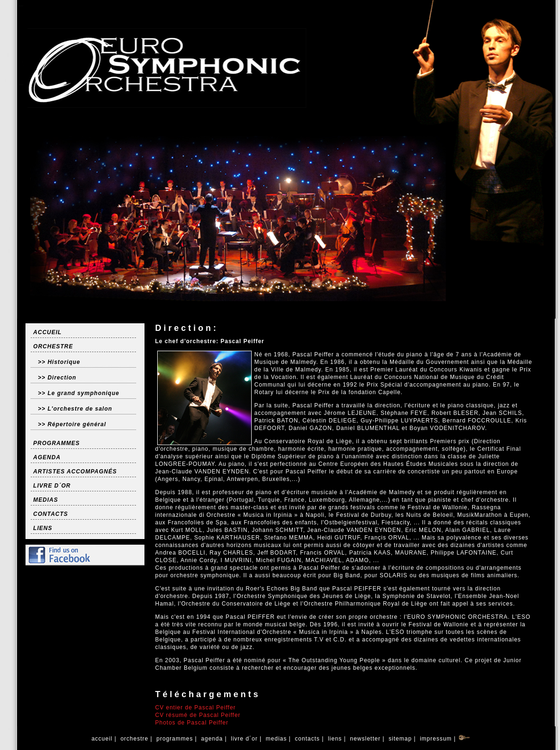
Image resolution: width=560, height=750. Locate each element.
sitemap (400, 739)
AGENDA (47, 457)
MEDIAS (46, 500)
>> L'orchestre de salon (75, 409)
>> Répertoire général (72, 424)
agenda (212, 739)
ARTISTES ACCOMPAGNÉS (75, 472)
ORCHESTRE (53, 346)
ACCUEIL (47, 332)
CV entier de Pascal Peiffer (195, 708)
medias (276, 739)
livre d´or (244, 739)
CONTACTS (51, 514)
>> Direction (57, 378)
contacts (307, 739)
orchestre (135, 739)
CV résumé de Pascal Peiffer (198, 715)
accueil (102, 739)
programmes (175, 739)
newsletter (365, 739)
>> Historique (59, 362)
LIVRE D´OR (52, 486)
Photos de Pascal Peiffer (191, 723)
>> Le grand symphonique (78, 393)
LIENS (42, 528)
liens (335, 739)
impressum (436, 739)
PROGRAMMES (56, 443)
